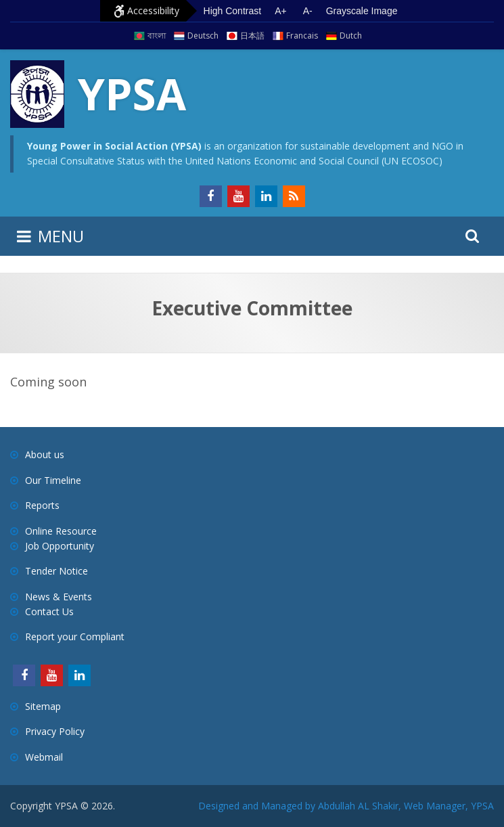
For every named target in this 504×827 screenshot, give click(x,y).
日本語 (252, 36)
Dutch (351, 36)
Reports (42, 505)
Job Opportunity (60, 546)
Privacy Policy (55, 731)
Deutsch (203, 36)
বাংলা (157, 36)
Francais (302, 36)
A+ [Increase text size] (281, 11)
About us (45, 454)
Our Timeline (53, 480)
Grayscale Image (362, 11)
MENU (61, 236)
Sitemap (43, 706)
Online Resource (61, 531)
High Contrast (233, 11)
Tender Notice (56, 571)
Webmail (44, 757)
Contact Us (49, 611)
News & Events (59, 597)
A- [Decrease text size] (308, 11)
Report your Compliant (75, 636)
